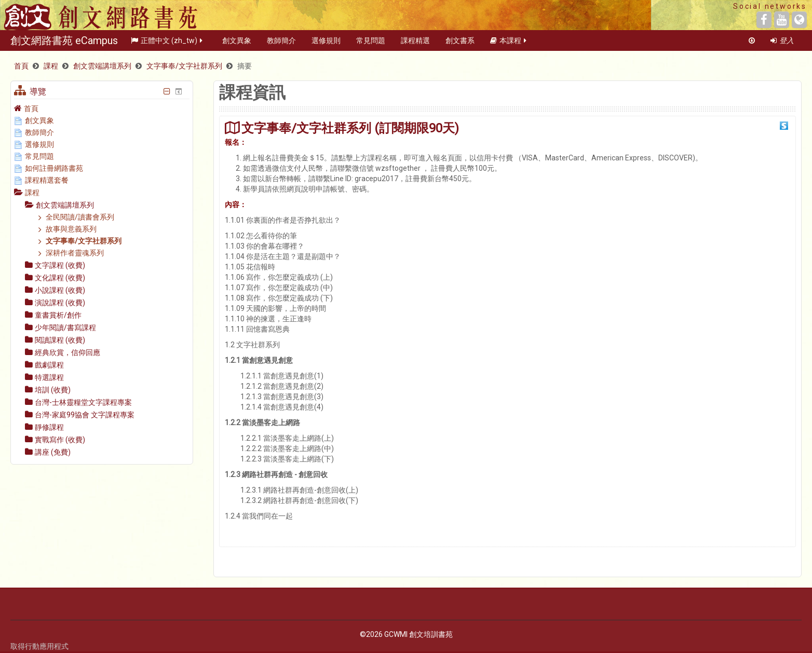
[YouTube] (782, 20)
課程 (32, 193)
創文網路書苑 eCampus (64, 44)
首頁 (31, 108)
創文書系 (460, 44)
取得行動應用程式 (39, 646)
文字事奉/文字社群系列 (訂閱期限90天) (350, 128)
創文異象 (237, 44)
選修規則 (326, 44)
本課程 (509, 44)
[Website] (799, 20)
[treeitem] (102, 108)
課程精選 (415, 44)
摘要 (245, 66)
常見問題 (371, 44)
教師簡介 (281, 44)
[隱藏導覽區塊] (167, 91)
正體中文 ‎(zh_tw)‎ (167, 44)
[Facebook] (764, 20)
